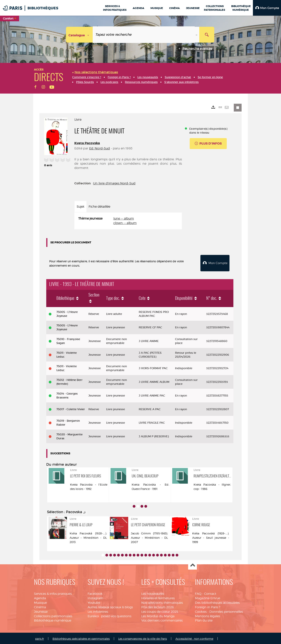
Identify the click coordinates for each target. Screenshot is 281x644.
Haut (193, 564)
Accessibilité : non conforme (194, 638)
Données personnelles (226, 611)
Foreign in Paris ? (208, 606)
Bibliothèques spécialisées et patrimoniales (81, 638)
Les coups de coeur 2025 (160, 611)
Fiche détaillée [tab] (99, 207)
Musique (40, 602)
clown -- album (125, 223)
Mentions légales (208, 615)
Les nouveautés (153, 593)
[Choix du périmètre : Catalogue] (79, 35)
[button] (267, 8)
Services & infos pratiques (53, 593)
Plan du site (204, 619)
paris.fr (40, 638)
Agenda (40, 597)
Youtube (94, 602)
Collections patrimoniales (53, 615)
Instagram (95, 597)
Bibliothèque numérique (53, 619)
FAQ (198, 593)
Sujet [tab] (80, 207)
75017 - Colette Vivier (71, 408)
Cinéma (40, 606)
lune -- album (124, 218)
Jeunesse (41, 611)
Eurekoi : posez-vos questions (109, 615)
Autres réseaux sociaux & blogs (110, 606)
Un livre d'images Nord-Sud (114, 183)
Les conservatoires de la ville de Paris (143, 638)
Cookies (201, 611)
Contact (210, 593)
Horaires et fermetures (158, 597)
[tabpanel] (128, 221)
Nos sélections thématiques (162, 602)
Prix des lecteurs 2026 (158, 606)
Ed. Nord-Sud (100, 148)
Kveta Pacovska (87, 143)
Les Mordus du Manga (158, 615)
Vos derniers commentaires (162, 619)
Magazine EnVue (208, 597)
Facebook (95, 593)
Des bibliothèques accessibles (217, 602)
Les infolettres (98, 611)
